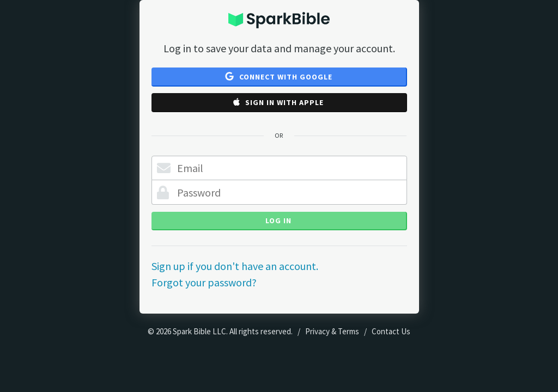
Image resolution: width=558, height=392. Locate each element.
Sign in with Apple (278, 102)
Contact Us (391, 331)
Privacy (317, 331)
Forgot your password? (204, 282)
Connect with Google (279, 77)
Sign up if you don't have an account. (235, 266)
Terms (348, 331)
